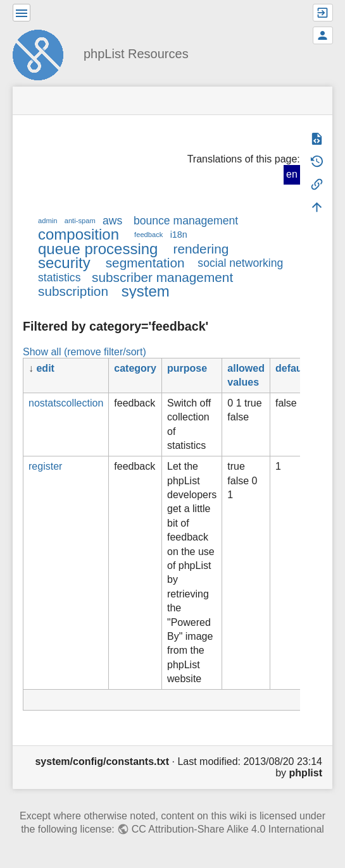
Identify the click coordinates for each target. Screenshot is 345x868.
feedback (148, 235)
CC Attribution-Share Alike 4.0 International (228, 829)
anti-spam (80, 221)
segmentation (145, 263)
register (45, 466)
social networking (240, 263)
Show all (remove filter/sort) (85, 352)
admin (47, 221)
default (292, 368)
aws (112, 221)
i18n (179, 235)
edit (45, 368)
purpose (187, 368)
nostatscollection (66, 403)
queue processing (98, 249)
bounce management (186, 221)
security (64, 263)
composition (78, 234)
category (135, 368)
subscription (73, 291)
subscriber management (162, 277)
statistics (59, 278)
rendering (201, 249)
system (146, 291)
